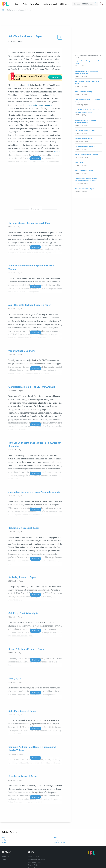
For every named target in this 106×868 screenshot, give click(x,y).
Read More (35, 235)
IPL (3, 10)
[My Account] (102, 4)
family (27, 73)
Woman (4, 830)
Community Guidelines (37, 847)
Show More (35, 146)
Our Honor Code (34, 850)
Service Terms (33, 855)
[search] (96, 4)
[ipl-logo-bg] (6, 3)
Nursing (4, 827)
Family (4, 825)
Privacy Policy (33, 853)
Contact (5, 847)
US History (64, 4)
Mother (56, 827)
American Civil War (59, 830)
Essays (18, 4)
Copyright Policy (34, 844)
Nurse (56, 825)
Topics (26, 4)
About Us (5, 844)
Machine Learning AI (50, 4)
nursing (29, 92)
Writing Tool (36, 4)
